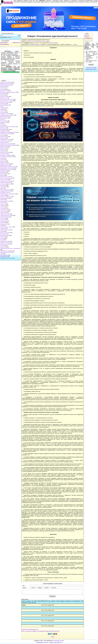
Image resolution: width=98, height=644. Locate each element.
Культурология (4, 154)
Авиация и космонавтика (6, 82)
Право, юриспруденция (5, 190)
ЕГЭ (1, 119)
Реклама (2, 200)
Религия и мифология (5, 201)
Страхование (3, 208)
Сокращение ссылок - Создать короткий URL (49, 642)
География (3, 108)
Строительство (4, 211)
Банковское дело (4, 91)
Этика (2, 254)
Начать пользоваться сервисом (11, 72)
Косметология (3, 142)
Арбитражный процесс (5, 85)
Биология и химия (4, 96)
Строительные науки (5, 210)
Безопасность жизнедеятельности (8, 92)
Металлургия (3, 172)
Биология (2, 95)
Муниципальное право (5, 177)
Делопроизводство (5, 117)
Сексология (3, 204)
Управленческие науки (5, 230)
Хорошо (46, 588)
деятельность (17, 42)
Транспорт (3, 223)
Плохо (32, 588)
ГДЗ (1, 107)
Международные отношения (7, 170)
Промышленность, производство (8, 194)
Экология (2, 245)
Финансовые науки (5, 236)
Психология (3, 195)
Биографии (3, 94)
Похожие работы (54, 43)
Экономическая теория (5, 252)
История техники (4, 137)
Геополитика (3, 112)
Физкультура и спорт (5, 233)
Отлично (53, 588)
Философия (3, 234)
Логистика (3, 160)
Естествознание (4, 121)
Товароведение (4, 221)
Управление (3, 228)
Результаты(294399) (91, 68)
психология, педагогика (6, 197)
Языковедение (4, 257)
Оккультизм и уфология (6, 182)
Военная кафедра (4, 105)
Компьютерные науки (5, 141)
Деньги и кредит (4, 118)
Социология (3, 205)
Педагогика (3, 185)
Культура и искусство (5, 152)
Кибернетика (3, 138)
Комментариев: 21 (36, 44)
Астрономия (3, 89)
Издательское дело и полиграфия (8, 127)
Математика (3, 162)
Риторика (2, 203)
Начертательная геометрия (6, 181)
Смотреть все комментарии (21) (30, 629)
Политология (3, 187)
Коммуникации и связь (5, 139)
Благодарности (88, 38)
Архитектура (3, 86)
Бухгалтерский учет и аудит (6, 101)
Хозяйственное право (5, 241)
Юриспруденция (4, 255)
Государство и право (5, 114)
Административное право (6, 84)
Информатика (3, 131)
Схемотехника (4, 213)
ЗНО (1, 124)
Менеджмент (3, 171)
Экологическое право (5, 244)
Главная (87, 35)
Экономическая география (6, 251)
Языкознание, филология (6, 258)
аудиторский (4, 42)
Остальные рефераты (5, 184)
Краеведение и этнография (6, 144)
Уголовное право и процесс (6, 227)
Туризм (2, 225)
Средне (39, 588)
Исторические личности (6, 134)
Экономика (3, 247)
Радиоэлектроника (4, 198)
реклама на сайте (59, 641)
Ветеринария (3, 104)
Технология (3, 220)
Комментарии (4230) (91, 69)
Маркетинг (3, 161)
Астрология (3, 88)
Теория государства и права (7, 215)
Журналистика (4, 122)
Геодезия (2, 109)
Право (2, 188)
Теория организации (5, 217)
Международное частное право (7, 168)
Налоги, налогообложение (6, 178)
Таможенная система (5, 214)
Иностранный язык (5, 129)
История (2, 135)
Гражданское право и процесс (7, 115)
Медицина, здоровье (5, 164)
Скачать (75, 44)
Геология (2, 111)
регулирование (5, 44)
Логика (2, 158)
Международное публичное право (8, 167)
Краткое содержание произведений (8, 145)
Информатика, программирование (8, 132)
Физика (2, 231)
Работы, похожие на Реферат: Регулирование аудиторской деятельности (40, 631)
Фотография (3, 238)
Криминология (4, 148)
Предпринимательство (5, 191)
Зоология (2, 125)
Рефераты (87, 37)
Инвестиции (3, 128)
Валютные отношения (5, 102)
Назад (52, 637)
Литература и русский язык (6, 157)
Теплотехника (3, 218)
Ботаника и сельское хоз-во (6, 99)
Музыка (2, 175)
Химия (2, 240)
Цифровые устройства (5, 243)
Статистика (3, 207)
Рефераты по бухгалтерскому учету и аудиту (38, 41)
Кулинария (3, 151)
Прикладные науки (5, 193)
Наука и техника (4, 180)
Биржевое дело (4, 98)
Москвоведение (4, 174)
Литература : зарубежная (6, 155)
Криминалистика (4, 147)
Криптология (3, 150)
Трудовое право (4, 224)
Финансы (2, 237)
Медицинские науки (5, 165)
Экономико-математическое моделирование (10, 248)
